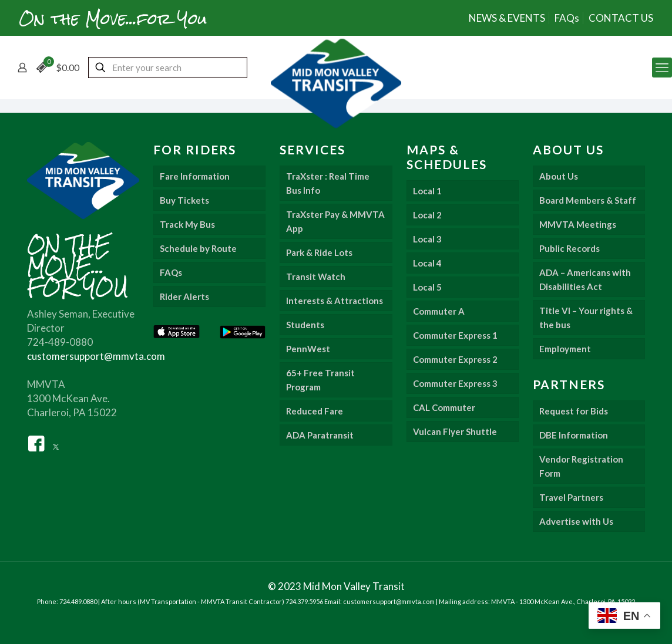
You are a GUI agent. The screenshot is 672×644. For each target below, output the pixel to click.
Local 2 (427, 215)
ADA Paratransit (320, 435)
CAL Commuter (444, 407)
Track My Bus (187, 224)
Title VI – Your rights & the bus (586, 318)
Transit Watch (316, 277)
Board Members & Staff (588, 200)
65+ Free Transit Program (320, 380)
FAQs (567, 18)
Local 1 (427, 191)
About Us (559, 176)
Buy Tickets (184, 200)
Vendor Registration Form (581, 466)
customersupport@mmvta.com (96, 356)
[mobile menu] (662, 68)
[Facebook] (36, 442)
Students (305, 325)
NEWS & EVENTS (507, 18)
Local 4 (427, 263)
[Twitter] (56, 442)
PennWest (308, 349)
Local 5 (427, 287)
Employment (565, 349)
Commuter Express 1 (455, 335)
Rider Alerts (184, 296)
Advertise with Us (576, 521)
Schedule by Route (198, 248)
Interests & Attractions (335, 301)
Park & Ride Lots (319, 252)
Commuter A (439, 311)
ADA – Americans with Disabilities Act (585, 279)
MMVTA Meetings (578, 224)
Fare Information (195, 176)
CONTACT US (621, 18)
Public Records (569, 248)
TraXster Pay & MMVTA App (335, 221)
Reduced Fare (315, 411)
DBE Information (574, 435)
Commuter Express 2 (455, 359)
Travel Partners (571, 497)
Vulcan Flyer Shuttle (455, 431)
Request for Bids (574, 411)
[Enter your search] (168, 68)
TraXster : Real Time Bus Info (328, 183)
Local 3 (427, 239)
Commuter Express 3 (455, 383)
